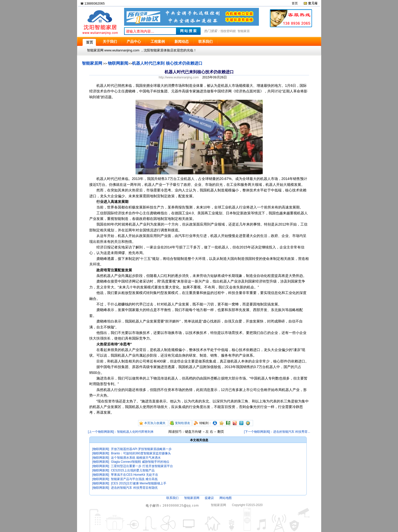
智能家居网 (92, 63)
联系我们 (172, 498)
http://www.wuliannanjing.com (179, 77)
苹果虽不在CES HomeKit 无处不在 (134, 475)
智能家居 (244, 31)
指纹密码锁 (228, 31)
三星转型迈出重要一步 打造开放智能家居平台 (142, 466)
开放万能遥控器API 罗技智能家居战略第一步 (141, 449)
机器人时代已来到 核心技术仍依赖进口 (167, 63)
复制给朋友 (183, 423)
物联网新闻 (118, 63)
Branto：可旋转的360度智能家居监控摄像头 (141, 453)
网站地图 (226, 498)
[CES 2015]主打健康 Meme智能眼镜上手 (139, 483)
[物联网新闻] (101, 449)
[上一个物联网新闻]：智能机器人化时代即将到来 (121, 432)
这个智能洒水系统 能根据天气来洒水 (136, 458)
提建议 (209, 498)
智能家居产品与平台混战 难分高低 (134, 479)
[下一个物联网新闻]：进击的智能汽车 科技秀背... (277, 432)
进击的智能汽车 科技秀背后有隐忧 (134, 488)
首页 (295, 3)
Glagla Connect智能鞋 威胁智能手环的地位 (140, 462)
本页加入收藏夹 (155, 423)
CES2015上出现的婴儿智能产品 (133, 470)
